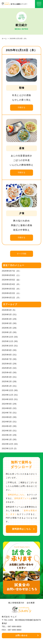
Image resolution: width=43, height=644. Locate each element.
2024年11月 (7, 395)
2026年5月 (7, 315)
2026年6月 (7, 310)
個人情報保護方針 (16, 603)
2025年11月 (7, 341)
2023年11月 (7, 448)
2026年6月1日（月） (12, 298)
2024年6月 (7, 417)
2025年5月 (7, 368)
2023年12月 (7, 444)
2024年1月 (7, 440)
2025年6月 (7, 364)
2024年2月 (7, 435)
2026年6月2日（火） (12, 293)
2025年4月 (7, 373)
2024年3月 (7, 431)
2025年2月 (7, 382)
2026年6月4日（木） (12, 284)
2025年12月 (7, 337)
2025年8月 (7, 355)
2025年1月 (7, 386)
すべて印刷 (22, 254)
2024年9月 (7, 404)
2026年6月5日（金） (12, 280)
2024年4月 (7, 426)
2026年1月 (7, 332)
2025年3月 (7, 377)
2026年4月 (7, 319)
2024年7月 (7, 413)
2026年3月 (7, 323)
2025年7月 (7, 359)
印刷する (22, 107)
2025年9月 (7, 350)
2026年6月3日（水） (12, 289)
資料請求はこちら (21, 529)
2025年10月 (7, 346)
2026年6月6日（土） (12, 275)
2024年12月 (7, 390)
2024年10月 (7, 399)
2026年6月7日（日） (12, 271)
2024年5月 (7, 422)
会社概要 (31, 603)
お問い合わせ (22, 635)
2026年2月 (7, 328)
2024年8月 (7, 408)
